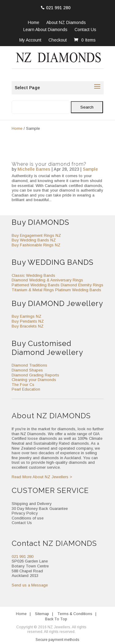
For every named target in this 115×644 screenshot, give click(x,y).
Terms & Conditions (75, 614)
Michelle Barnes (34, 169)
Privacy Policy (25, 513)
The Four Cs (23, 385)
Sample (90, 169)
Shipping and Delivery (32, 504)
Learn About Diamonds (45, 30)
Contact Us (85, 30)
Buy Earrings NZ (27, 316)
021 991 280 (58, 8)
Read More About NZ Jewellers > (42, 477)
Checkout (58, 40)
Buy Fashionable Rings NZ (36, 245)
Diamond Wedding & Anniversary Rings (47, 280)
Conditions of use (28, 518)
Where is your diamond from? (49, 164)
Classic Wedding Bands (33, 275)
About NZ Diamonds (66, 23)
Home (34, 23)
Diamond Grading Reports (35, 375)
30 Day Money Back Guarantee (40, 509)
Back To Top (56, 619)
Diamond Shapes (27, 370)
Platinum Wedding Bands (78, 290)
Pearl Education (26, 389)
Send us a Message (30, 585)
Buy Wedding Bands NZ (34, 240)
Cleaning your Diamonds (34, 380)
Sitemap (42, 614)
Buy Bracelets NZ (28, 326)
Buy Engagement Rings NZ (36, 235)
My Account (30, 40)
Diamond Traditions (29, 365)
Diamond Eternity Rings (82, 285)
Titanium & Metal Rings (33, 290)
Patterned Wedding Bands (36, 285)
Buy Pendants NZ (28, 321)
